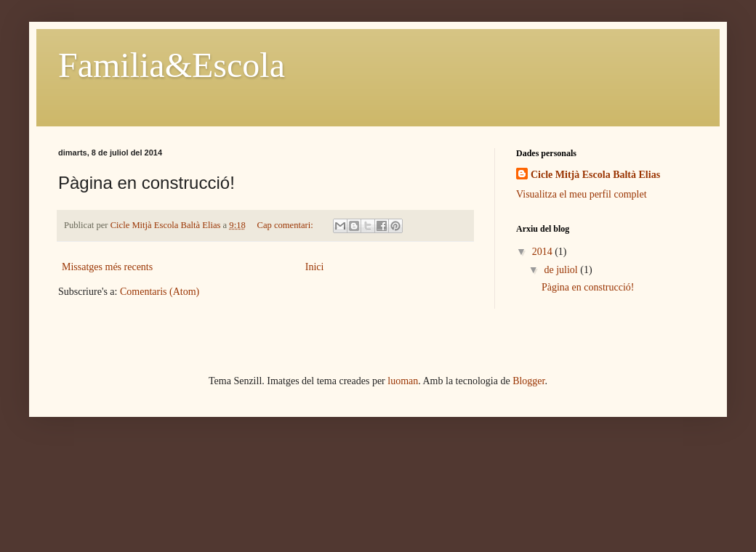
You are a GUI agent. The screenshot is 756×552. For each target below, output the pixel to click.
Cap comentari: (286, 225)
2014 (544, 252)
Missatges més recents (107, 267)
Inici (315, 267)
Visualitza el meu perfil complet (582, 194)
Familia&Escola (172, 65)
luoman (403, 381)
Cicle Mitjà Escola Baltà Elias (595, 175)
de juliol (562, 270)
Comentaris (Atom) (160, 292)
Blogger (528, 381)
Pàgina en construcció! (588, 287)
